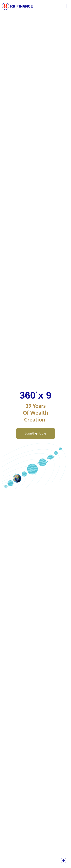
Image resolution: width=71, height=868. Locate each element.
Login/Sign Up (36, 433)
